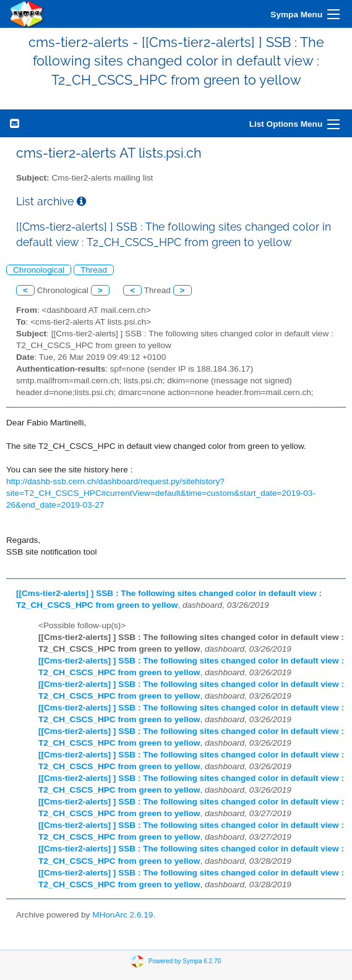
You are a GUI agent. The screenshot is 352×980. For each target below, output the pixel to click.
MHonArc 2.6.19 (122, 915)
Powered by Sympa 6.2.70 (185, 961)
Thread (94, 270)
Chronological (39, 270)
